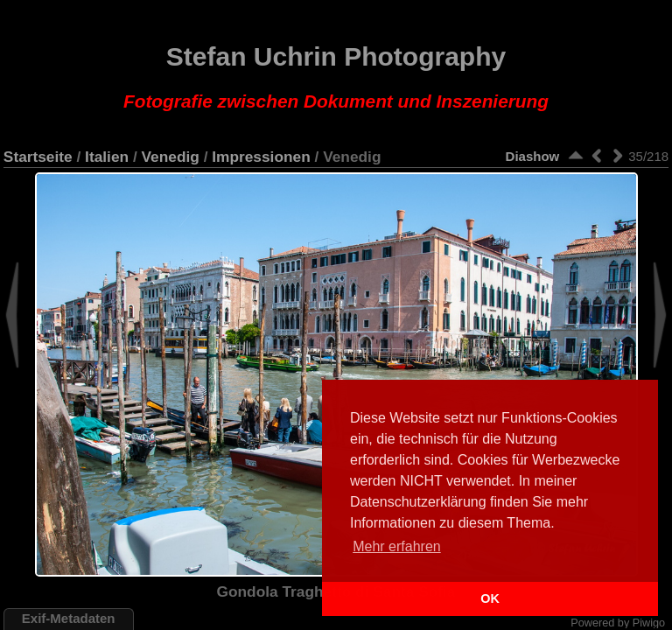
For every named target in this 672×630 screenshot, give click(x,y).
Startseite (38, 157)
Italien (107, 157)
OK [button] (490, 598)
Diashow (533, 156)
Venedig (171, 157)
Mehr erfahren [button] (397, 546)
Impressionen (261, 157)
